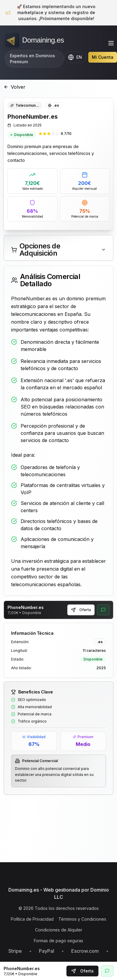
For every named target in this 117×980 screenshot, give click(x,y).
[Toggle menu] (111, 43)
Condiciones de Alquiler (59, 930)
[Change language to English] (75, 57)
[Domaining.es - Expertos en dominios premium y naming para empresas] (34, 40)
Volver (15, 87)
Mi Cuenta (103, 57)
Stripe (15, 951)
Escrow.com (85, 951)
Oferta (81, 610)
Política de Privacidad (32, 919)
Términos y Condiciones (82, 919)
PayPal (47, 951)
